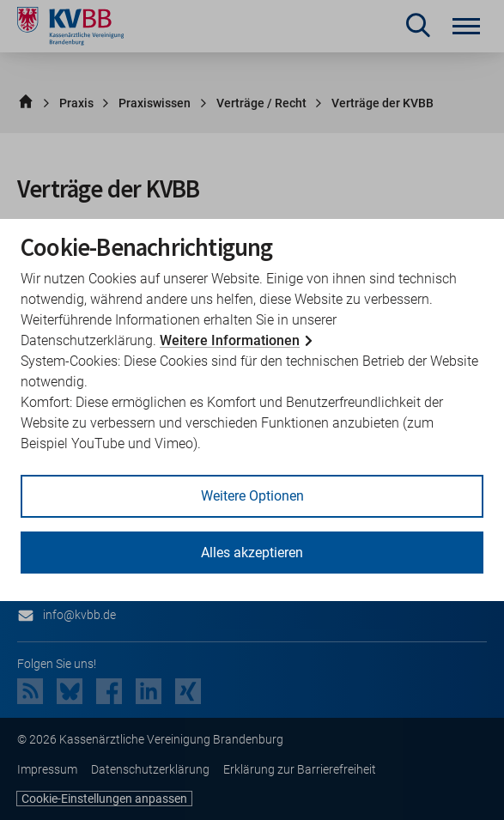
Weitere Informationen (230, 340)
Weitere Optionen (252, 496)
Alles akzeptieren (252, 553)
